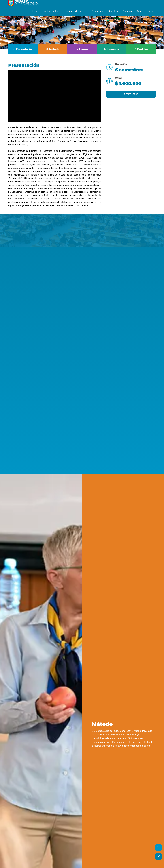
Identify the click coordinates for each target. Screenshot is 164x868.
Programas (97, 11)
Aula (139, 11)
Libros (150, 11)
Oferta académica (75, 11)
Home (34, 11)
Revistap (113, 11)
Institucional (51, 11)
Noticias (127, 11)
